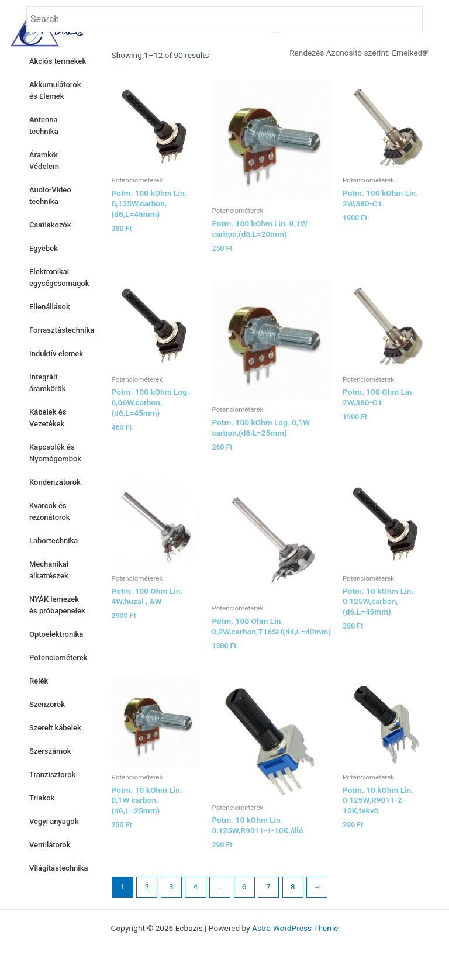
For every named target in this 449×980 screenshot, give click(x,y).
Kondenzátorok (55, 482)
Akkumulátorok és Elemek (55, 90)
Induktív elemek (56, 353)
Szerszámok (50, 751)
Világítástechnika (58, 868)
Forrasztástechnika (62, 330)
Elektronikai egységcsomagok (59, 277)
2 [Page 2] (147, 886)
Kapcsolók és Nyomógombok (55, 453)
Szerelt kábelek (55, 728)
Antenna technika (44, 125)
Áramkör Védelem (44, 161)
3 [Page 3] (171, 886)
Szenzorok (47, 704)
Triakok (42, 798)
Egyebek (44, 248)
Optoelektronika (56, 634)
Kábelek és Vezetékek (48, 418)
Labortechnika (53, 541)
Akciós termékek (58, 61)
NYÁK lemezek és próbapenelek (57, 605)
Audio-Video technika (50, 196)
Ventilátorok (50, 845)
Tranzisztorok (52, 774)
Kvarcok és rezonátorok (50, 511)
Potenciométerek (58, 658)
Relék (39, 681)
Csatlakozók (50, 225)
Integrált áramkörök (47, 383)
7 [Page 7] (268, 886)
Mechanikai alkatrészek (49, 570)
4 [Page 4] (196, 886)
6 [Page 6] (244, 886)
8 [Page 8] (293, 886)
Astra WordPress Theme (295, 928)
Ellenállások (50, 307)
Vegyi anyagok (54, 821)
